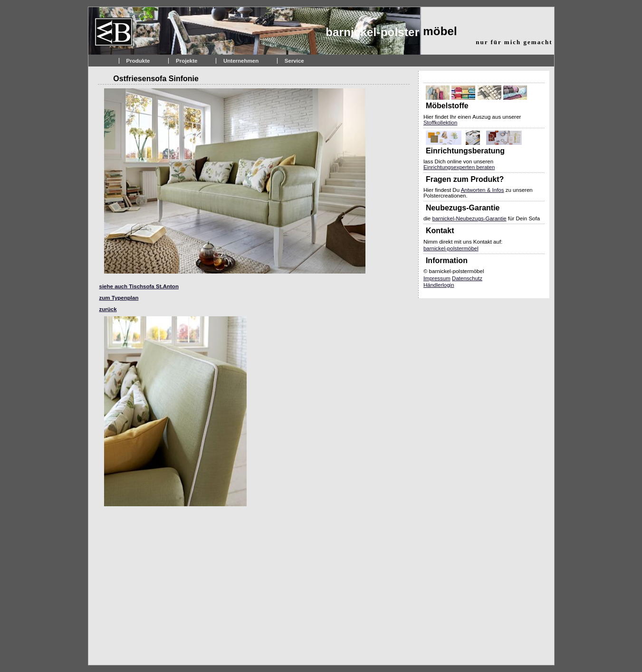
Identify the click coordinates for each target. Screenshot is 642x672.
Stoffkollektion (440, 123)
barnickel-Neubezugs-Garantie (469, 218)
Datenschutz (467, 278)
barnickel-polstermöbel (451, 248)
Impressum (437, 278)
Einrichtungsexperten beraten (459, 167)
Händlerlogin (439, 285)
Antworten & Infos (483, 190)
